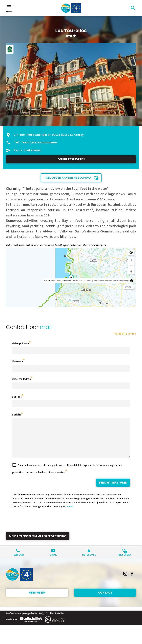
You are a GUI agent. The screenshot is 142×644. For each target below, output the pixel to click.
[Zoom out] (131, 266)
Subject (17, 397)
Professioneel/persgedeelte (22, 620)
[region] (71, 278)
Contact (105, 600)
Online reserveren (71, 159)
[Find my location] (131, 252)
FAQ (41, 620)
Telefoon (18, 562)
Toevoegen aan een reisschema (68, 178)
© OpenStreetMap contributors (110, 281)
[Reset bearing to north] (131, 272)
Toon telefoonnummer (39, 142)
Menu (9, 8)
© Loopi (125, 281)
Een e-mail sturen (28, 150)
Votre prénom (20, 343)
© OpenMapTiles (90, 281)
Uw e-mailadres (21, 379)
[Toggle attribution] (132, 281)
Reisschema (124, 562)
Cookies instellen (55, 620)
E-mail (53, 562)
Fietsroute (89, 562)
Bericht (16, 415)
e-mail (70, 514)
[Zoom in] (131, 260)
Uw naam (17, 361)
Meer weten (37, 600)
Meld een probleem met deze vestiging (38, 543)
